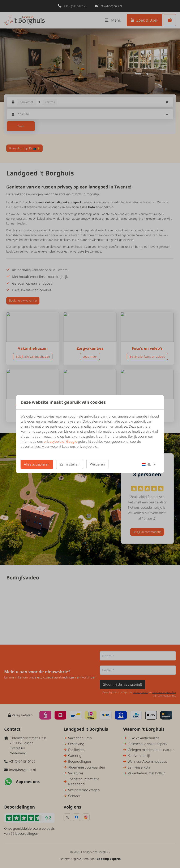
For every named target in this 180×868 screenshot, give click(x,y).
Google (72, 441)
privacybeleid (54, 441)
